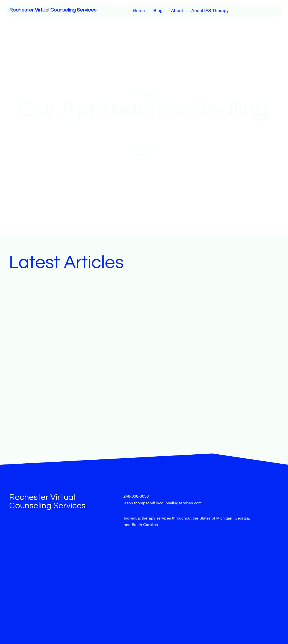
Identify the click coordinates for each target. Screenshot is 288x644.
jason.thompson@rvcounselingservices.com (163, 503)
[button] (144, 153)
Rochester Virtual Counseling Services (53, 10)
